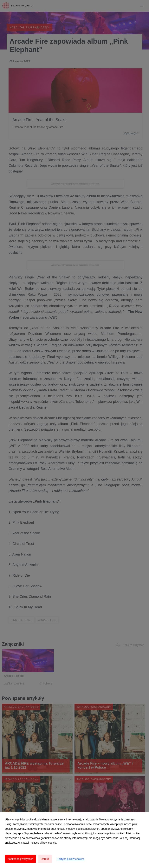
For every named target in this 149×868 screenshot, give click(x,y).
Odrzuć (45, 859)
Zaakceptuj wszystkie (20, 859)
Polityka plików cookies (71, 859)
